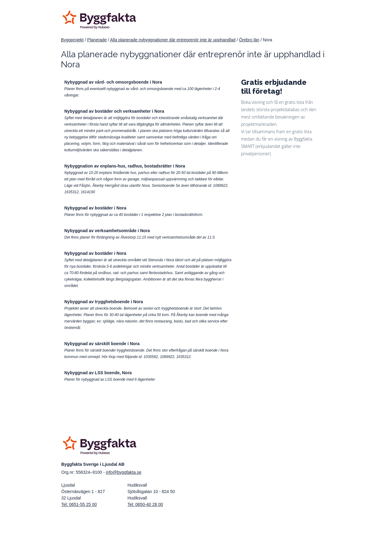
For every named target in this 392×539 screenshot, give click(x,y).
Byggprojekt (72, 40)
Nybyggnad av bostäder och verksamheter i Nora (114, 111)
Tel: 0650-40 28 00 (145, 504)
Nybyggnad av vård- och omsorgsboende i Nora (113, 82)
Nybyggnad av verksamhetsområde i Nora (107, 231)
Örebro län (249, 40)
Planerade (97, 40)
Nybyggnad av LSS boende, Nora (98, 373)
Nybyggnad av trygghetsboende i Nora (104, 302)
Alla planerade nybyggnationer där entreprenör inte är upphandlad (173, 40)
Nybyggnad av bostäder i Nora (95, 208)
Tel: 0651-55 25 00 (79, 504)
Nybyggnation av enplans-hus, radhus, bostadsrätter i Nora (125, 166)
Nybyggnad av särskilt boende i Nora (102, 344)
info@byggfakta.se (124, 472)
